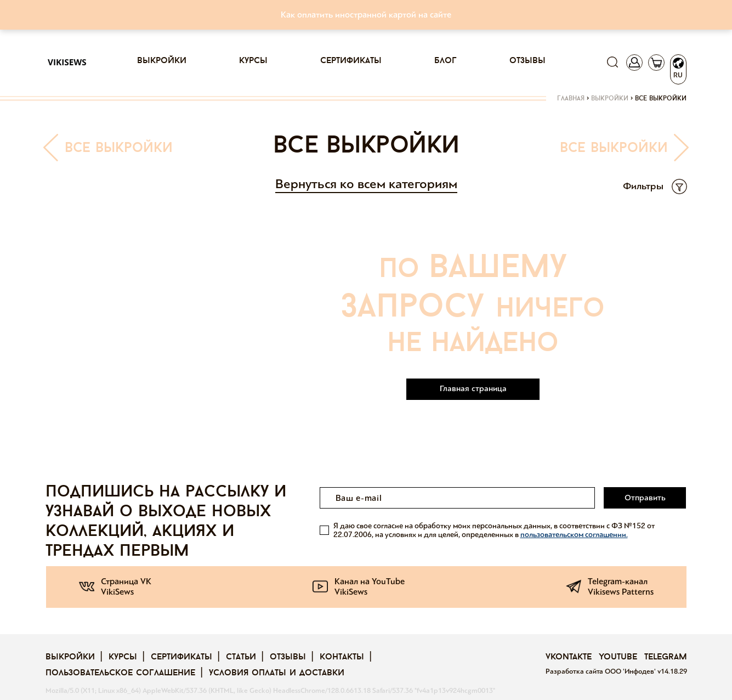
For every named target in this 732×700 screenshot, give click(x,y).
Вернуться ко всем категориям (366, 184)
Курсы (253, 61)
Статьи (241, 657)
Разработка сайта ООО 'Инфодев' (602, 671)
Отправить (645, 498)
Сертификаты (351, 61)
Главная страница (473, 388)
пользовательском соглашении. (574, 535)
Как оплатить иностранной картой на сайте (366, 15)
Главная (571, 99)
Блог (446, 61)
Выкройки (162, 61)
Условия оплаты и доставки (277, 673)
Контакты (342, 657)
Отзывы (527, 61)
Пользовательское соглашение (120, 673)
